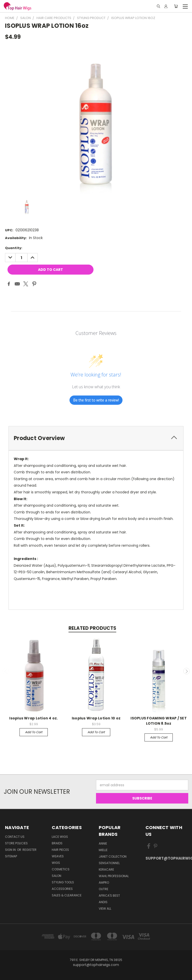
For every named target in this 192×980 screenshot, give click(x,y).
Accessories (62, 889)
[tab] (96, 438)
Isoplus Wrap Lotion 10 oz (96, 718)
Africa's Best (109, 896)
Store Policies (16, 843)
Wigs (56, 863)
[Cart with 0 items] (176, 6)
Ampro (104, 883)
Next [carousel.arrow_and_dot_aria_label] (186, 671)
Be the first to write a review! (96, 400)
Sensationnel (109, 863)
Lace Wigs (60, 837)
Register (29, 850)
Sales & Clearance (67, 895)
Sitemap (11, 856)
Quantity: (14, 248)
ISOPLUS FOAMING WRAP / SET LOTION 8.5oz (159, 721)
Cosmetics (61, 869)
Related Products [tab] (92, 628)
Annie (103, 843)
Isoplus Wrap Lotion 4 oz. (33, 718)
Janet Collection (113, 856)
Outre (103, 889)
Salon (56, 876)
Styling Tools (63, 882)
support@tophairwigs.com (166, 858)
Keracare (106, 869)
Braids (57, 843)
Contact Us (15, 837)
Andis (103, 902)
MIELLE (103, 850)
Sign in (11, 850)
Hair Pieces (60, 850)
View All (105, 909)
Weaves (58, 856)
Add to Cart (34, 732)
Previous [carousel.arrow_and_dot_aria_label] (6, 671)
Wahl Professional (114, 876)
